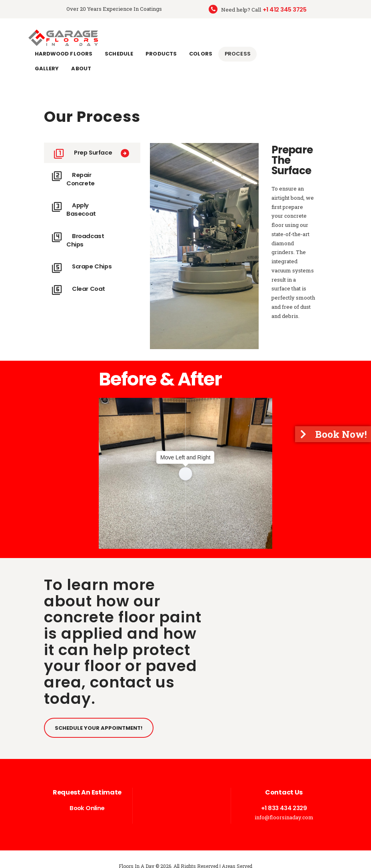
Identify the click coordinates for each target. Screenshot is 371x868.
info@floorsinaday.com (284, 802)
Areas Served (237, 852)
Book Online (87, 793)
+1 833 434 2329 (284, 793)
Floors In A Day (137, 852)
